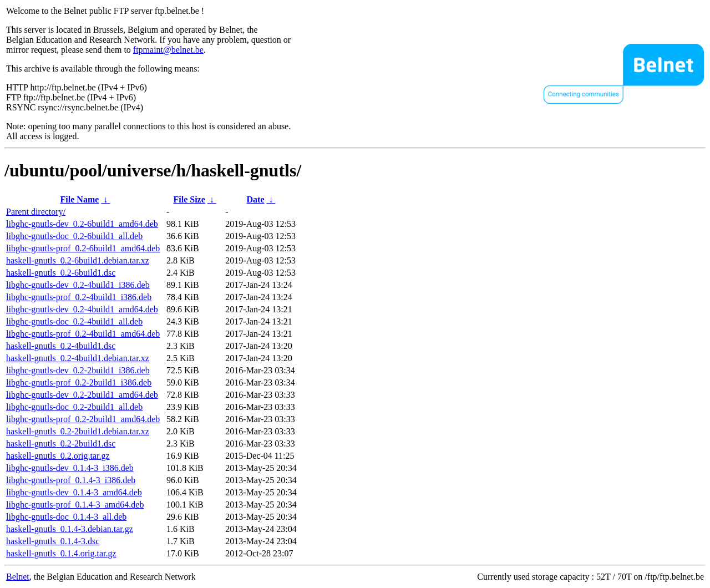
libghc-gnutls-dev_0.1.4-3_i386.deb (70, 468)
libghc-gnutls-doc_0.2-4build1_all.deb (74, 321)
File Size (189, 199)
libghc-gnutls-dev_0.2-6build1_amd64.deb (82, 224)
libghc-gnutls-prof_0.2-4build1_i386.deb (79, 297)
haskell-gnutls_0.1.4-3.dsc (53, 541)
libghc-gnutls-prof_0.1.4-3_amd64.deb (75, 505)
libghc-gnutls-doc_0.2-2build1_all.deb (74, 407)
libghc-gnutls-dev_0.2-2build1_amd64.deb (82, 395)
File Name (80, 199)
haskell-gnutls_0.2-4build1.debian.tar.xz (78, 358)
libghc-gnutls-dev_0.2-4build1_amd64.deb (82, 309)
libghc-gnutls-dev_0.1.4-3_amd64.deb (74, 492)
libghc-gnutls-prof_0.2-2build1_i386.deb (79, 382)
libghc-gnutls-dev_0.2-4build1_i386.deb (78, 285)
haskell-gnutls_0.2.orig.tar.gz (58, 456)
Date (256, 199)
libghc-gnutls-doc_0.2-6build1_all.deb (74, 236)
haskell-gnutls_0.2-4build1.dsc (61, 346)
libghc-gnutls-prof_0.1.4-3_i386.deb (71, 480)
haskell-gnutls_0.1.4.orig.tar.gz (61, 553)
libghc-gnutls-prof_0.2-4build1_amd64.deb (83, 334)
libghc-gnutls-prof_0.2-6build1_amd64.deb (83, 248)
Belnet (18, 577)
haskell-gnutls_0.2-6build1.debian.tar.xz (78, 260)
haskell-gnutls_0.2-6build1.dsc (61, 273)
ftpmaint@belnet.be (168, 50)
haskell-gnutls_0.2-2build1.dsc (61, 443)
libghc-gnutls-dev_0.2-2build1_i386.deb (78, 370)
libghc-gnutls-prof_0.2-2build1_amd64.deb (83, 419)
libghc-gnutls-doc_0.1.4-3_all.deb (66, 517)
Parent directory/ (36, 212)
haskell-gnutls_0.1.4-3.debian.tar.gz (70, 529)
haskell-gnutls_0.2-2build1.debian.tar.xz (78, 431)
